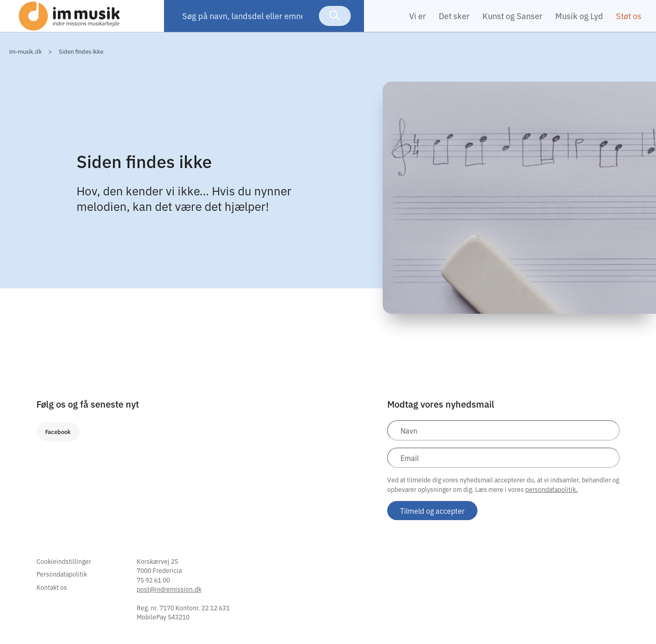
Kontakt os (52, 601)
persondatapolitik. (551, 503)
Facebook (58, 445)
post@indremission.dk (169, 603)
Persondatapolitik (62, 588)
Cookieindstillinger (64, 575)
